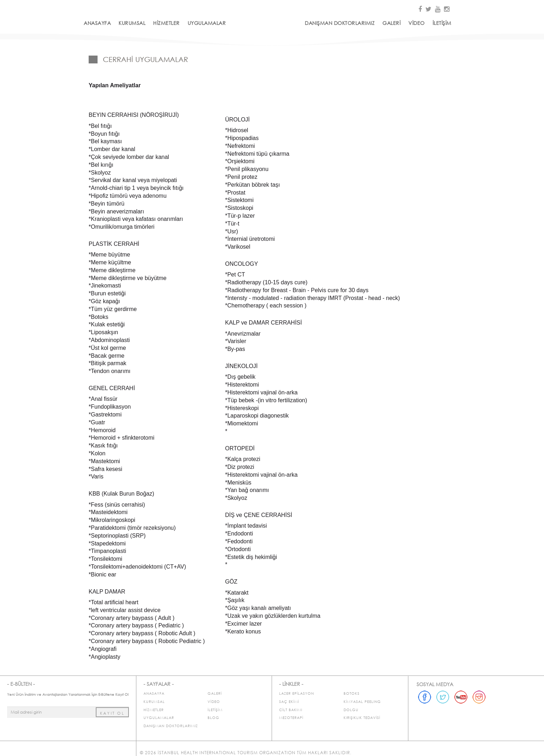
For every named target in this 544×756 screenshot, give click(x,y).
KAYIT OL (112, 713)
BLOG (213, 718)
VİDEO (417, 23)
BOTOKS (352, 693)
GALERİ (391, 23)
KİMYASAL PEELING (362, 702)
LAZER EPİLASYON (297, 693)
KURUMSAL (132, 23)
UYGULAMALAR (207, 23)
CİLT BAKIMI (291, 710)
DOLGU (351, 710)
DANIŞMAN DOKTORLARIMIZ (340, 23)
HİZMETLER (166, 23)
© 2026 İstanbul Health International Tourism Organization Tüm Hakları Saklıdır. (246, 753)
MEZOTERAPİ (291, 718)
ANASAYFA (97, 23)
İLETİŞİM (442, 23)
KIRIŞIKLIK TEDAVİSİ (362, 718)
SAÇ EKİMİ (289, 702)
